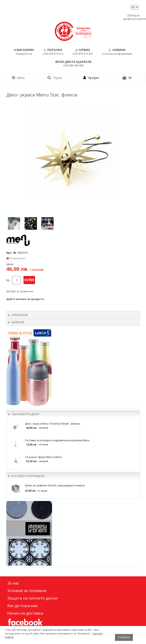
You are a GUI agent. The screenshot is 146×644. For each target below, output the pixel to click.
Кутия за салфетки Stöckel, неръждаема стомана (55, 485)
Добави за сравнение (20, 291)
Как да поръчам (22, 606)
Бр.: (9, 280)
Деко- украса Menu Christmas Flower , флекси (52, 424)
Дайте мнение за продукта (25, 299)
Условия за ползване (27, 591)
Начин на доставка (25, 613)
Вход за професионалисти (134, 17)
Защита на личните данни (32, 598)
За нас (13, 583)
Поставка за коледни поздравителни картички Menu (57, 440)
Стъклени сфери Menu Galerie (43, 457)
